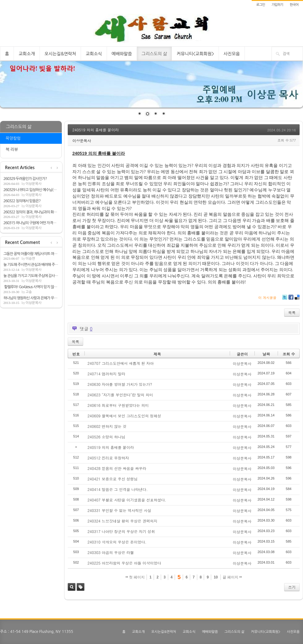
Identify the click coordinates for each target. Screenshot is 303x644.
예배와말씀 (122, 54)
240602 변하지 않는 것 (107, 426)
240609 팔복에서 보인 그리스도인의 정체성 (124, 416)
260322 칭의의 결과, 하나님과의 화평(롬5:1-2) (31, 212)
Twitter (285, 299)
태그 (81, 587)
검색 (72, 587)
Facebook (291, 299)
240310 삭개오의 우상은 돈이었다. (117, 542)
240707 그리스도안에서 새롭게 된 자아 (121, 363)
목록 (292, 312)
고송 (29, 292)
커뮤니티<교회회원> (195, 54)
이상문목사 (33, 184)
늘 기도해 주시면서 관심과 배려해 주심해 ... (31, 265)
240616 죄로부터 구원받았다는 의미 (118, 405)
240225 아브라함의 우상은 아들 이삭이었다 (124, 563)
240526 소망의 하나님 (106, 437)
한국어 (294, 5)
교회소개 (27, 54)
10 (216, 577)
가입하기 (277, 5)
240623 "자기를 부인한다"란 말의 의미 (120, 395)
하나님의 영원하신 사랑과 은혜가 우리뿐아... (31, 298)
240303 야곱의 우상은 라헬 (111, 552)
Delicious (297, 299)
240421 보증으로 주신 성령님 (113, 479)
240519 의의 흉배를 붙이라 (96, 130)
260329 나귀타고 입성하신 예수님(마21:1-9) (31, 190)
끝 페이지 (232, 577)
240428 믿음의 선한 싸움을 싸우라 (117, 468)
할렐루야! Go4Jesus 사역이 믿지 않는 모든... (31, 287)
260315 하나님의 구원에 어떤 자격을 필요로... (31, 223)
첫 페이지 (135, 577)
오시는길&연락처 (60, 54)
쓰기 (292, 587)
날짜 (266, 354)
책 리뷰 (12, 149)
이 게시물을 (267, 298)
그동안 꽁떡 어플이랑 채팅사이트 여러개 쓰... (31, 254)
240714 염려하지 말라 (106, 374)
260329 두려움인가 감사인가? (25, 179)
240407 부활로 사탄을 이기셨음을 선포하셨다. (127, 500)
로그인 (261, 5)
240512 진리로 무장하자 (108, 458)
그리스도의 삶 (154, 54)
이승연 (30, 259)
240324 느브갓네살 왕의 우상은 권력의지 (122, 521)
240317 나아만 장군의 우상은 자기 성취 (121, 531)
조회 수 (289, 354)
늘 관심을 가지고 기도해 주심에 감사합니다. (31, 276)
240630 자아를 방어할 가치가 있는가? (120, 384)
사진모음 (232, 54)
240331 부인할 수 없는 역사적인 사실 (119, 510)
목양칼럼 (13, 138)
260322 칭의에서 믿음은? (22, 201)
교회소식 (94, 54)
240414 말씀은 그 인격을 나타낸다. (118, 489)
